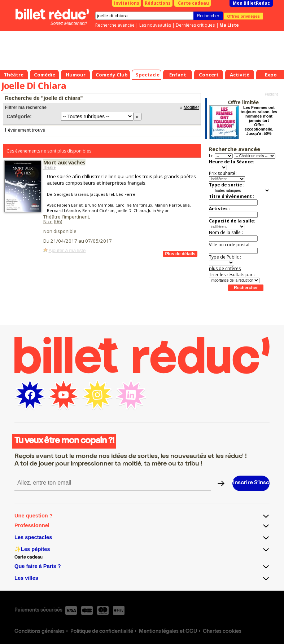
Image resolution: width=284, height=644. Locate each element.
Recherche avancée (115, 25)
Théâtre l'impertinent (66, 217)
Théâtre (49, 167)
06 (58, 221)
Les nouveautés (155, 25)
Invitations (127, 3)
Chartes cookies (222, 632)
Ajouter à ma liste (67, 250)
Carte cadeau (193, 3)
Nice (48, 221)
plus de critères (225, 268)
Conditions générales (40, 632)
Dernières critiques (195, 25)
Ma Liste (229, 25)
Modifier (191, 107)
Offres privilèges (244, 16)
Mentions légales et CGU (168, 632)
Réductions (158, 3)
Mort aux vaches (64, 162)
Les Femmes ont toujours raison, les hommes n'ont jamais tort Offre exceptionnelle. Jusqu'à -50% (259, 120)
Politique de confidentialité (102, 632)
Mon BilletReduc (251, 3)
